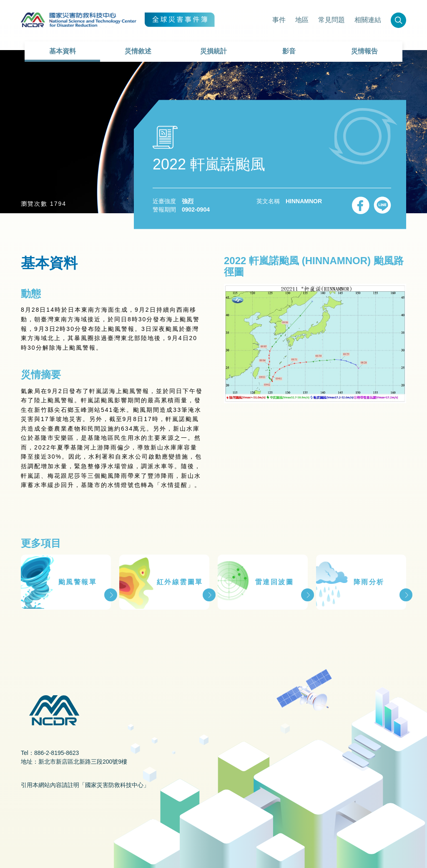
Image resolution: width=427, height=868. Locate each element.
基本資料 (63, 51)
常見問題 (332, 20)
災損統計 (213, 51)
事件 (279, 20)
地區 (302, 20)
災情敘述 (138, 51)
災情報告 (364, 51)
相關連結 (368, 20)
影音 (289, 51)
